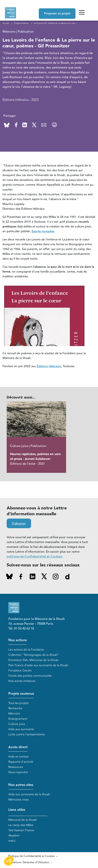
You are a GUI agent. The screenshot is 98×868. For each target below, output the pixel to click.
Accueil (6, 23)
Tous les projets (18, 703)
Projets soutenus (21, 694)
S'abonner (19, 524)
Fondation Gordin (20, 671)
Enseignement (18, 719)
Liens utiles (17, 810)
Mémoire (14, 714)
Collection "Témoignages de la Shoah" (34, 655)
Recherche (15, 708)
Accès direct (18, 747)
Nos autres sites (21, 785)
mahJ (12, 841)
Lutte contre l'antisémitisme (27, 734)
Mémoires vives (18, 800)
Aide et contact (19, 757)
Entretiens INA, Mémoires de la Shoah (33, 660)
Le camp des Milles (21, 825)
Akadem (14, 836)
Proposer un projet (57, 14)
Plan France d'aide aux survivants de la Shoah (38, 665)
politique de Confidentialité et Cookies (34, 556)
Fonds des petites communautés (30, 676)
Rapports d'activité (21, 762)
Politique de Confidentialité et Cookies (32, 856)
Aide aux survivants (21, 729)
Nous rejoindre (18, 772)
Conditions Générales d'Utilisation (29, 862)
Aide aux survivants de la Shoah (29, 794)
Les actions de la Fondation (26, 650)
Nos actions (18, 640)
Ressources (16, 767)
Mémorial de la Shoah (23, 820)
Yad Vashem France (21, 830)
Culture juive (17, 724)
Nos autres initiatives (22, 681)
